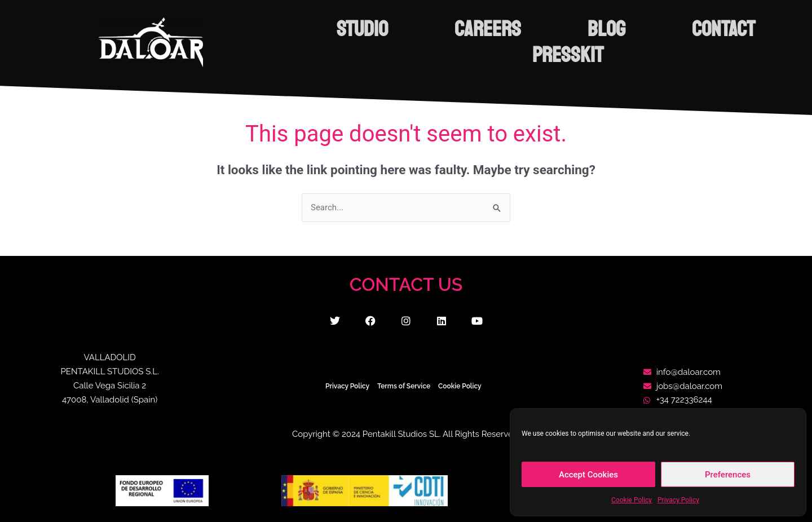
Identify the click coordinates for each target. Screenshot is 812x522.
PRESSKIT (568, 55)
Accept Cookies (588, 475)
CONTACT (723, 29)
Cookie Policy (632, 500)
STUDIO (362, 29)
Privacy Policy (678, 500)
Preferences (728, 475)
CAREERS (488, 29)
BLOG (606, 29)
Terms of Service (404, 386)
